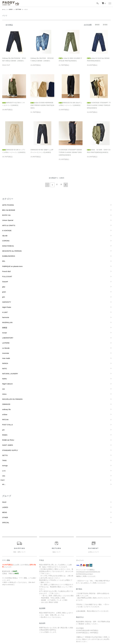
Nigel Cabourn (5, 331)
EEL (2, 244)
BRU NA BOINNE (6, 207)
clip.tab (3, 225)
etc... (2, 404)
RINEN (3, 368)
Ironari (3, 295)
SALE (2, 421)
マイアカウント (80, 603)
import (3, 401)
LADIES (12, 9)
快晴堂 (3, 291)
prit (2, 364)
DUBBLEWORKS (6, 240)
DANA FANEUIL (6, 233)
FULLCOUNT (5, 254)
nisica (2, 339)
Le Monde (4, 306)
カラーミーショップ (36, 634)
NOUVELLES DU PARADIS (9, 342)
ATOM (45, 603)
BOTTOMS (20, 9)
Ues (2, 397)
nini (2, 335)
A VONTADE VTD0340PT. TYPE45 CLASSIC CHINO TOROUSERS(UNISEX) (99, 105)
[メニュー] (110, 3)
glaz (2, 262)
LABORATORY (5, 298)
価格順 (97, 25)
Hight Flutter (4, 276)
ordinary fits (4, 350)
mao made (4, 313)
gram (2, 266)
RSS (40, 603)
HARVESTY (4, 273)
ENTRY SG (4, 211)
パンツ (29, 9)
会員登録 (78, 607)
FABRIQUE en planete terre (9, 247)
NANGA (3, 317)
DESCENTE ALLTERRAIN (9, 236)
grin (2, 269)
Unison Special (5, 214)
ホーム (4, 9)
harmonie (4, 284)
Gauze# (3, 258)
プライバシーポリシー (10, 621)
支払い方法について (9, 614)
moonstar (4, 309)
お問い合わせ (79, 618)
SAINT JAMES (5, 375)
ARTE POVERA (6, 203)
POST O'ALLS (5, 361)
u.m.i (2, 393)
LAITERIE (4, 302)
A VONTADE (5, 222)
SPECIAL (4, 435)
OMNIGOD (4, 346)
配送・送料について (9, 607)
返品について (7, 610)
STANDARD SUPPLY (7, 379)
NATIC (3, 320)
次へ (65, 184)
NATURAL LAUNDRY (7, 324)
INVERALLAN (5, 287)
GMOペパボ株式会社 (64, 634)
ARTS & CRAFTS (6, 218)
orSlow (3, 353)
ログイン (78, 610)
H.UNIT (3, 280)
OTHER (3, 432)
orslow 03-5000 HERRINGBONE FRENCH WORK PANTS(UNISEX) (42, 105)
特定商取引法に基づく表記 (11, 618)
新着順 (105, 25)
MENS (3, 428)
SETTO (3, 383)
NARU (3, 328)
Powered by (56, 639)
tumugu (3, 390)
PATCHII (3, 357)
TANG (2, 386)
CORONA (4, 229)
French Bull (4, 251)
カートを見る (79, 614)
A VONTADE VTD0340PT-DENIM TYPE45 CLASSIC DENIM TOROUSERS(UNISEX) (70, 152)
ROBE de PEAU (6, 371)
